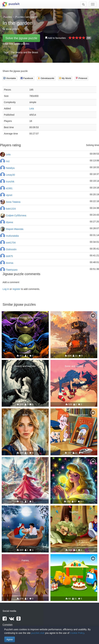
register (16, 289)
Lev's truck (74, 560)
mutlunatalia (12, 236)
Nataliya (10, 168)
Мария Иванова (15, 229)
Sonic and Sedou (74, 366)
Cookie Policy (77, 633)
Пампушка (12, 270)
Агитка (10, 263)
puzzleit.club (38, 633)
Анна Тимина (13, 202)
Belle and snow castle (25, 463)
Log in (6, 289)
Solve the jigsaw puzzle (21, 38)
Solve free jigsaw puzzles (16, 44)
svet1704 (11, 243)
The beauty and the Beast (24, 52)
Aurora (74, 463)
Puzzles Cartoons (25, 17)
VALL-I (74, 318)
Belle (25, 415)
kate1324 (11, 209)
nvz (8, 161)
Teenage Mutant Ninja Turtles (25, 318)
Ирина (9, 222)
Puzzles (8, 17)
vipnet (9, 195)
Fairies (25, 560)
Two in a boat (25, 512)
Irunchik (10, 182)
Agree (10, 639)
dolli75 (9, 256)
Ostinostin (11, 249)
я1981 (9, 188)
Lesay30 (10, 175)
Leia (32, 108)
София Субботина (16, 215)
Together (74, 512)
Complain (8, 625)
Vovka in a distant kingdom (74, 415)
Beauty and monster (25, 366)
